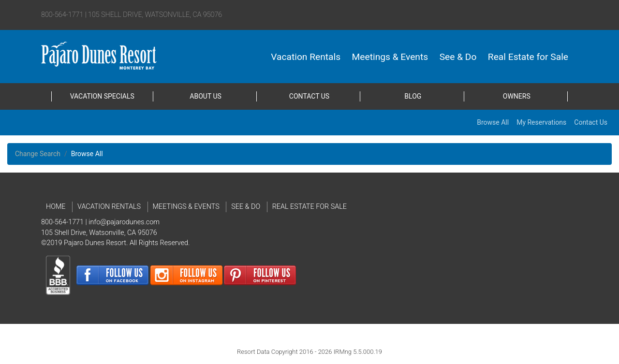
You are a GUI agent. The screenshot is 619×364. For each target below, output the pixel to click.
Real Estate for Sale (528, 57)
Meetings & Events (390, 57)
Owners (517, 96)
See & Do (458, 57)
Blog (413, 96)
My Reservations (541, 122)
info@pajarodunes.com (124, 222)
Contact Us (309, 96)
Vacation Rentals (306, 57)
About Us (206, 96)
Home (56, 207)
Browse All (493, 122)
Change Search (38, 154)
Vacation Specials (102, 96)
